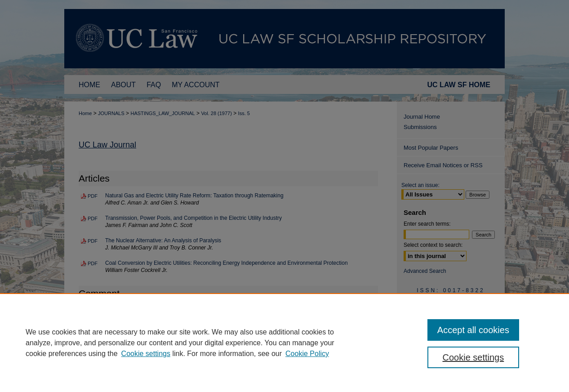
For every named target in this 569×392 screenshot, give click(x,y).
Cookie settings (146, 354)
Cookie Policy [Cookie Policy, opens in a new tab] (307, 354)
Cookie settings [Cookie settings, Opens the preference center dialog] (473, 357)
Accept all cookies (473, 330)
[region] (284, 343)
